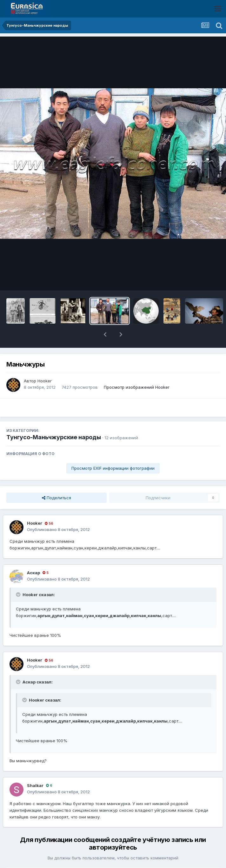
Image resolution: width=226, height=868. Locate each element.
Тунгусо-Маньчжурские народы (54, 437)
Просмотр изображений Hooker (137, 387)
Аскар (33, 573)
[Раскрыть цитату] (19, 595)
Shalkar (35, 785)
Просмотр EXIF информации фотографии (113, 468)
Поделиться (56, 498)
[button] (105, 334)
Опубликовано (58, 529)
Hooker (45, 381)
